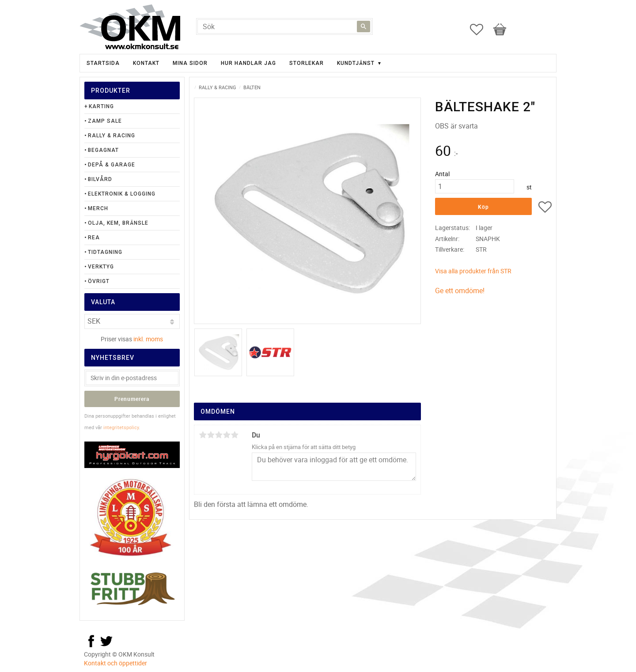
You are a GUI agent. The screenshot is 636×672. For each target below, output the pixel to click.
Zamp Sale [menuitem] (105, 121)
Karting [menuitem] (101, 106)
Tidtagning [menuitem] (105, 252)
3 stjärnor (219, 435)
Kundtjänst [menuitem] (356, 63)
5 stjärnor (235, 435)
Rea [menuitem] (94, 238)
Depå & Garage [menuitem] (112, 165)
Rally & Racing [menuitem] (112, 136)
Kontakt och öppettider (115, 663)
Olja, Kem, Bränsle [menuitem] (118, 223)
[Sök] (363, 26)
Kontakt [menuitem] (146, 63)
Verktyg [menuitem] (101, 267)
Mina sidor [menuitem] (190, 63)
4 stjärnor (227, 435)
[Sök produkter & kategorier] (284, 26)
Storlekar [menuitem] (307, 63)
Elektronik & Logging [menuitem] (122, 194)
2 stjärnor (211, 435)
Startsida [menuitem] (103, 63)
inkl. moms (148, 339)
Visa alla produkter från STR (473, 271)
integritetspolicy (121, 427)
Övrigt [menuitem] (99, 281)
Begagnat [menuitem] (103, 150)
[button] (481, 30)
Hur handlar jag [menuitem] (248, 63)
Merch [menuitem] (98, 208)
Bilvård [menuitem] (100, 179)
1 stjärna (203, 435)
